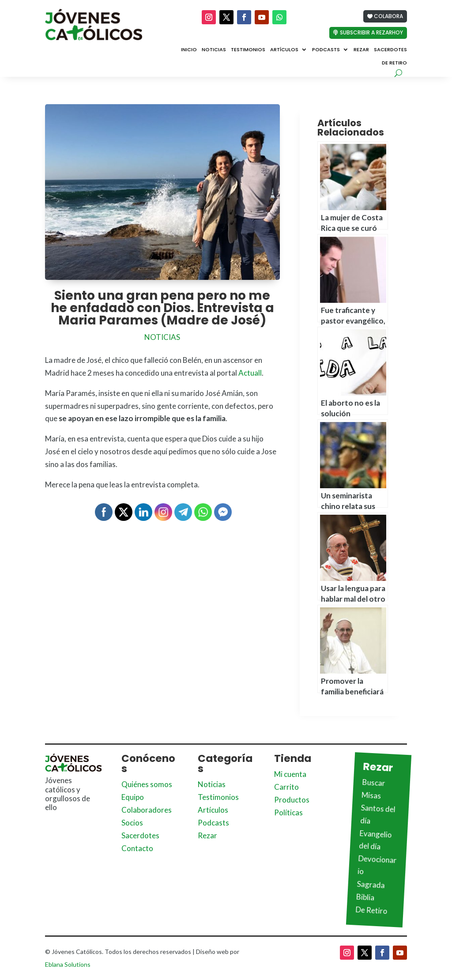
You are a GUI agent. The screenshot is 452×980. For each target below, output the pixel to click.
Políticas (288, 812)
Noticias (214, 50)
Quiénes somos (147, 784)
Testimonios (248, 50)
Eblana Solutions (68, 964)
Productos (292, 800)
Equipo (133, 797)
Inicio (189, 50)
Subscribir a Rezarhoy (371, 32)
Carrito (286, 787)
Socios (132, 823)
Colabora (388, 16)
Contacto (137, 848)
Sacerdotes (390, 50)
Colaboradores (147, 810)
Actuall (250, 373)
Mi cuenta (290, 774)
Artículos (284, 50)
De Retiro (394, 63)
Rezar (361, 50)
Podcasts (326, 50)
